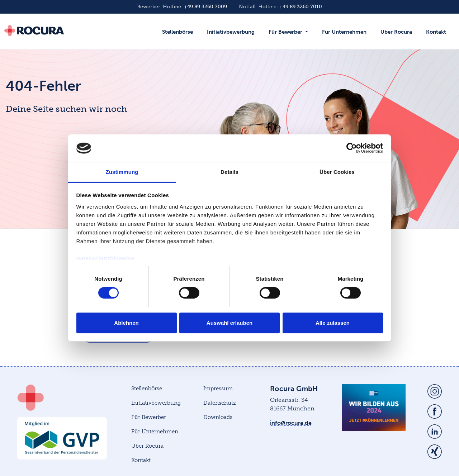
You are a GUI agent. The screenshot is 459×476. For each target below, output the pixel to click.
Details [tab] (229, 172)
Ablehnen (126, 323)
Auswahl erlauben (229, 323)
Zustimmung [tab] (122, 172)
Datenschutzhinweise (105, 258)
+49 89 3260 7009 (205, 7)
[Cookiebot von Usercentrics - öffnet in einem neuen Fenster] (352, 148)
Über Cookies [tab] (337, 172)
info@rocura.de (291, 423)
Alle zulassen (333, 323)
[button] (290, 35)
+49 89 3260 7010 (301, 7)
